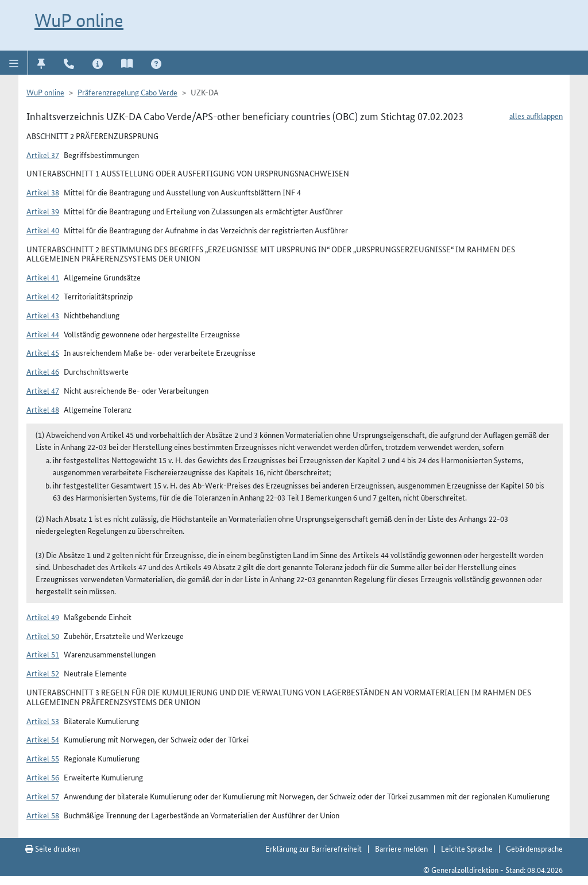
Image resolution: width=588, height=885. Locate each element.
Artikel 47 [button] (43, 390)
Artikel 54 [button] (43, 739)
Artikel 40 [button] (43, 230)
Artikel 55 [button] (43, 758)
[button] (14, 63)
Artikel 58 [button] (43, 815)
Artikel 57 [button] (43, 796)
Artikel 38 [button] (43, 192)
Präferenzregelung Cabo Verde (127, 92)
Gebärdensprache (534, 848)
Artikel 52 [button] (43, 673)
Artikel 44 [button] (43, 334)
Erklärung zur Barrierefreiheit (314, 848)
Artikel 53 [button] (43, 721)
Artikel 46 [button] (43, 371)
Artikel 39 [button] (43, 211)
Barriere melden (401, 848)
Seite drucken (53, 848)
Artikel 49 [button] (43, 617)
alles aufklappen (536, 116)
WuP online (79, 20)
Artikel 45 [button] (43, 352)
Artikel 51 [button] (43, 654)
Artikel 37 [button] (43, 155)
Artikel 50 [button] (43, 636)
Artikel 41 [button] (43, 277)
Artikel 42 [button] (43, 296)
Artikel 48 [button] (43, 409)
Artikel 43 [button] (43, 315)
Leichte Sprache (467, 848)
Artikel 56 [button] (43, 777)
